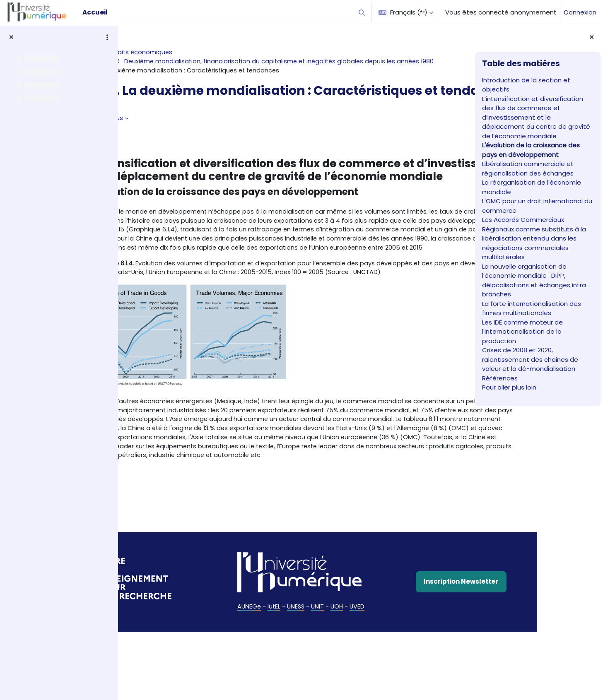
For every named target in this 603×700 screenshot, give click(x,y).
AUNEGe (242, 687)
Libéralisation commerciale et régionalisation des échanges (529, 168)
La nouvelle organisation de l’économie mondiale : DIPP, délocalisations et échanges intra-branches (536, 280)
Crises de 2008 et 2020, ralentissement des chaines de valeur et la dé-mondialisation (530, 359)
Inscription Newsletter (411, 662)
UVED (353, 687)
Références (500, 378)
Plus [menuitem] (173, 136)
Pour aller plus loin (509, 387)
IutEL (268, 687)
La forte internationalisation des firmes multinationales (532, 308)
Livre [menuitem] (147, 136)
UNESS (290, 687)
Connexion (580, 12)
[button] (362, 12)
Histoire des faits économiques (182, 52)
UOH (333, 687)
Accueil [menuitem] (95, 12)
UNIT (313, 687)
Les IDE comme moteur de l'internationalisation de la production (522, 332)
